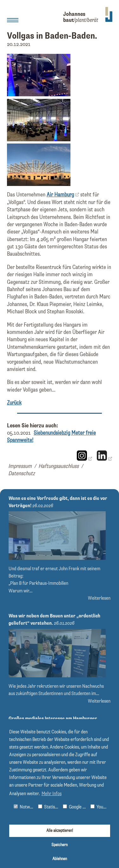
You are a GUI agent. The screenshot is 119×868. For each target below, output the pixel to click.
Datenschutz (22, 474)
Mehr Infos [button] (52, 794)
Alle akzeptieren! (60, 831)
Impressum (20, 466)
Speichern (60, 845)
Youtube (100, 807)
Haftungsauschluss (59, 466)
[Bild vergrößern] (39, 95)
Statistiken (49, 807)
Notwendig (25, 807)
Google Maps (75, 807)
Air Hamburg (60, 195)
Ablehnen (60, 859)
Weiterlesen (99, 598)
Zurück (14, 403)
